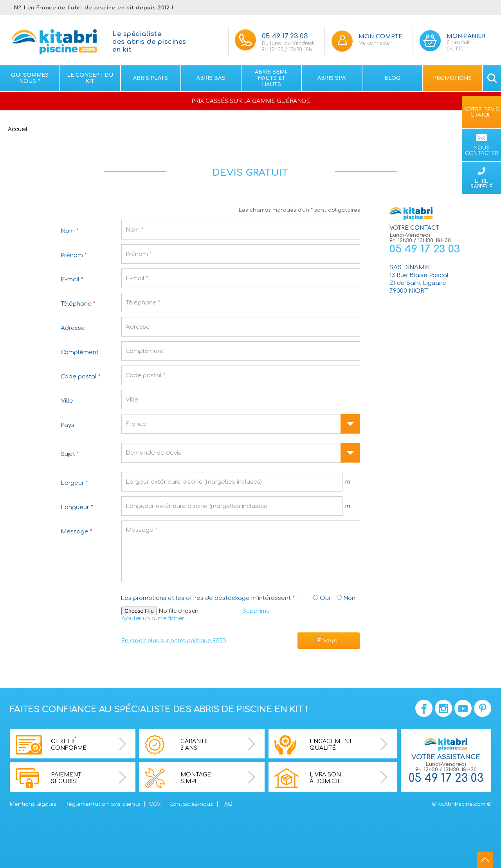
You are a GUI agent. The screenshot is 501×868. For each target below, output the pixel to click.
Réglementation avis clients (103, 804)
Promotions (452, 78)
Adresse (73, 328)
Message (77, 532)
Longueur (77, 507)
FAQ (227, 804)
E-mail (72, 280)
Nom (70, 231)
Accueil (18, 129)
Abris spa (332, 78)
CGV (155, 804)
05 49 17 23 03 (425, 249)
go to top (485, 860)
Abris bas (211, 78)
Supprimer (257, 611)
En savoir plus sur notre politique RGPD (174, 641)
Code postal (81, 377)
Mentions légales (33, 804)
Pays (68, 425)
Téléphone (78, 304)
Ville (67, 401)
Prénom (74, 255)
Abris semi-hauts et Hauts (271, 78)
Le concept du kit (90, 78)
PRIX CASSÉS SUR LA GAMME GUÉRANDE (251, 101)
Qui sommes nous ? (30, 78)
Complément (80, 352)
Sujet (70, 454)
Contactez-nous (191, 804)
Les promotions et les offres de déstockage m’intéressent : (209, 598)
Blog (392, 78)
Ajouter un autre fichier (153, 619)
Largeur (74, 483)
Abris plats (150, 78)
